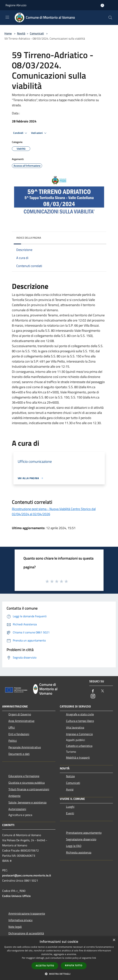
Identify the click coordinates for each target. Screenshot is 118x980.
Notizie (70, 776)
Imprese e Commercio (79, 734)
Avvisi (70, 789)
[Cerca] (110, 18)
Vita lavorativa (75, 727)
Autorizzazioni (17, 809)
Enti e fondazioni (19, 734)
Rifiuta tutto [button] (74, 965)
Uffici (12, 727)
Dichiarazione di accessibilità (26, 933)
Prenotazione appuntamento (84, 833)
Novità (21, 33)
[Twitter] (102, 691)
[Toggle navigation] (7, 17)
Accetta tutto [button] (45, 966)
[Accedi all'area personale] (102, 5)
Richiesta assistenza (79, 852)
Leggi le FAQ (74, 846)
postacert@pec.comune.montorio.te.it (27, 875)
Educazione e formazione (24, 776)
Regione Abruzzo (16, 5)
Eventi (70, 813)
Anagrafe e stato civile (80, 714)
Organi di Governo (20, 714)
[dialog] (59, 958)
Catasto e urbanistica (79, 746)
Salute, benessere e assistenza (27, 802)
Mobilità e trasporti (78, 757)
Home (8, 33)
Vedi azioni (39, 133)
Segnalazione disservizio (81, 839)
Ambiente (14, 796)
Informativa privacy (20, 920)
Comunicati (37, 33)
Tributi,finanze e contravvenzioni (29, 789)
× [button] (114, 940)
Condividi (21, 133)
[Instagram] (93, 696)
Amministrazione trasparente (27, 913)
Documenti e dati (19, 754)
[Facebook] (93, 691)
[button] (59, 974)
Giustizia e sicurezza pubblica (27, 783)
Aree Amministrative (21, 721)
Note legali (15, 927)
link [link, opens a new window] (94, 958)
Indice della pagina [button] (29, 238)
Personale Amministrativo (25, 747)
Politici (13, 741)
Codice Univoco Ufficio (16, 896)
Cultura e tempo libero (80, 721)
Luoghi (70, 807)
